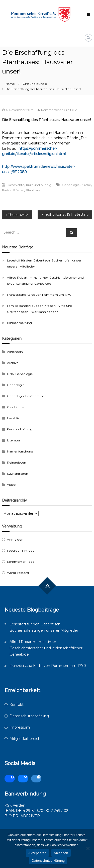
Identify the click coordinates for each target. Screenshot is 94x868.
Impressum (20, 727)
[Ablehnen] (88, 848)
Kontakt (17, 705)
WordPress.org (18, 573)
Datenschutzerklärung (29, 716)
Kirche (86, 185)
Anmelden (15, 539)
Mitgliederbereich (25, 739)
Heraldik (13, 418)
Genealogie (71, 185)
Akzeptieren (37, 853)
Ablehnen (61, 853)
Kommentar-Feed (21, 562)
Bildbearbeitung (19, 323)
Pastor (7, 190)
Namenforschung (20, 451)
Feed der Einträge (21, 551)
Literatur (14, 440)
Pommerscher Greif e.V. (59, 110)
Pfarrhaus (33, 190)
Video (11, 485)
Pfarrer (19, 190)
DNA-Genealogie (20, 374)
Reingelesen (17, 462)
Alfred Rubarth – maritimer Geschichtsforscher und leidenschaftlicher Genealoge (46, 648)
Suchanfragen (18, 474)
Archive (13, 363)
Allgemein (15, 352)
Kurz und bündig (34, 84)
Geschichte (16, 185)
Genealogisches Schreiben (27, 396)
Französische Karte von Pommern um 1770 (39, 295)
